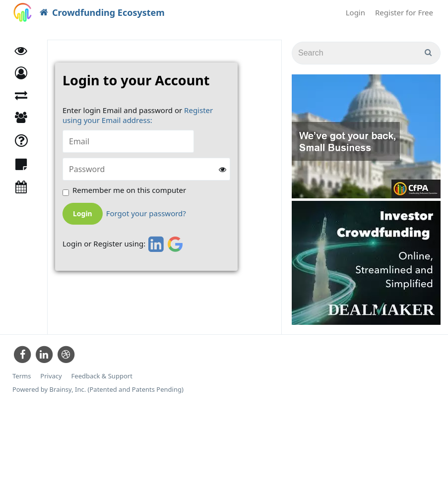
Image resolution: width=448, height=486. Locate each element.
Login (355, 12)
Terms (22, 376)
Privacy (51, 376)
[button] (21, 73)
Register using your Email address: (138, 115)
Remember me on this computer (129, 190)
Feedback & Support (102, 376)
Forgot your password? (146, 213)
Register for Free (404, 12)
